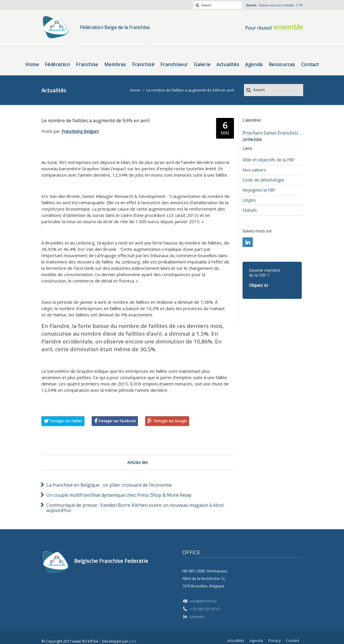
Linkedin (288, 5)
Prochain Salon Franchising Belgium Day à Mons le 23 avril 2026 (273, 133)
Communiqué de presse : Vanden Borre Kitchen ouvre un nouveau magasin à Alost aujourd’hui (135, 508)
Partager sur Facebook (117, 421)
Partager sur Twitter (66, 421)
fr (301, 5)
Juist (133, 641)
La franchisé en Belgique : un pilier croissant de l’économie (109, 485)
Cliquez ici (258, 285)
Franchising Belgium (80, 131)
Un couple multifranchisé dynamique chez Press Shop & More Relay (119, 495)
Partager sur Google (170, 421)
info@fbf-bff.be (203, 601)
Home (135, 90)
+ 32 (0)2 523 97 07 (205, 609)
